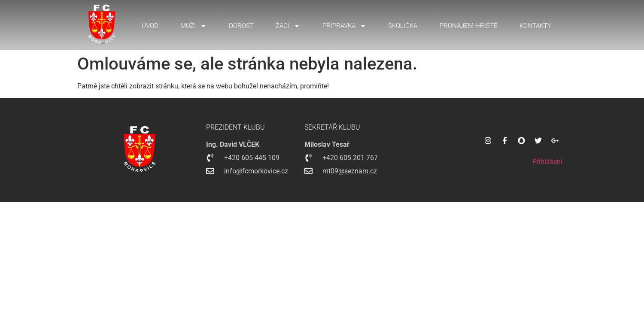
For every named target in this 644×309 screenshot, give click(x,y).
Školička (403, 26)
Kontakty (535, 26)
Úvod (150, 26)
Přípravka (344, 26)
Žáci (288, 26)
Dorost (241, 26)
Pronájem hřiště (469, 26)
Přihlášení (547, 162)
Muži (193, 26)
